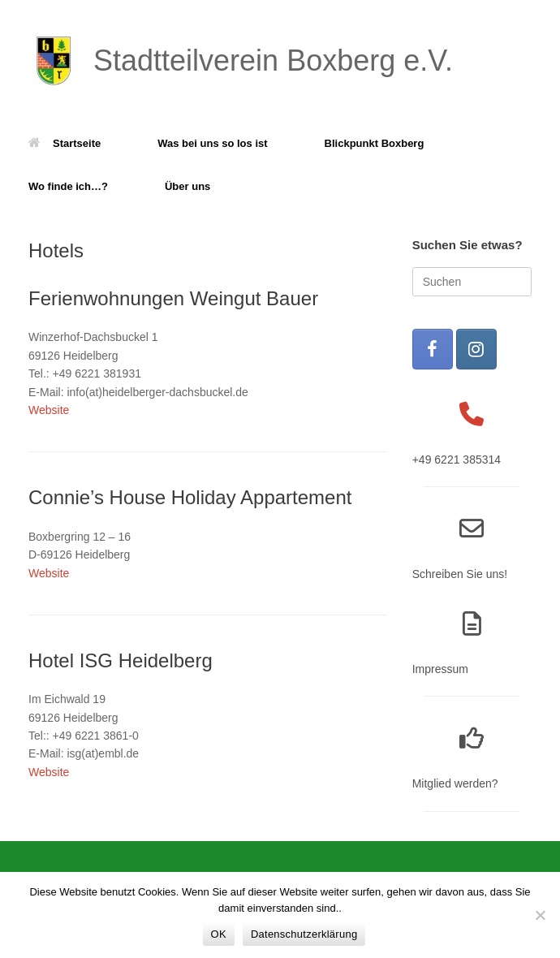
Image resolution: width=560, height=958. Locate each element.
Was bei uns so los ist (212, 143)
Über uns (187, 186)
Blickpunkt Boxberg (375, 143)
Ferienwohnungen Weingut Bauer (173, 298)
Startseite (65, 143)
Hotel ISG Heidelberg (121, 660)
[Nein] (540, 915)
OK (219, 934)
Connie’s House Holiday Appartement (190, 497)
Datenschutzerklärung (304, 934)
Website (49, 410)
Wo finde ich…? (68, 186)
